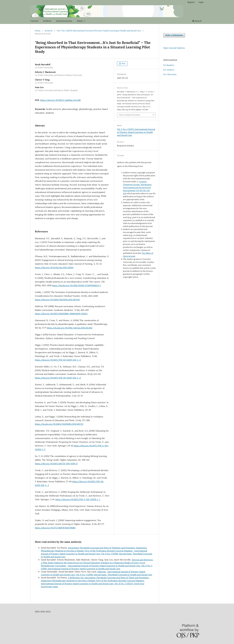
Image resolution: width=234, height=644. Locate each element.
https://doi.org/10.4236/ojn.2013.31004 (54, 268)
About (80, 21)
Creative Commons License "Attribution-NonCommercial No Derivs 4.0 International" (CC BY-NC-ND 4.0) (138, 187)
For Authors (169, 70)
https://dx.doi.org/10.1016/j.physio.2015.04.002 (70, 328)
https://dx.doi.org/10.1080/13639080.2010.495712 (59, 424)
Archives (47, 21)
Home (38, 31)
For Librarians (170, 74)
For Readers (169, 65)
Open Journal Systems (174, 48)
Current (34, 21)
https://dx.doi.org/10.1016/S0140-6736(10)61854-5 (76, 285)
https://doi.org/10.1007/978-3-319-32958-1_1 (78, 499)
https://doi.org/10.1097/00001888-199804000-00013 (61, 314)
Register (191, 2)
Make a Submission (174, 35)
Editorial (102, 572)
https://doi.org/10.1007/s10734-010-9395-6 (56, 464)
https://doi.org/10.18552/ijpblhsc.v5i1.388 (60, 100)
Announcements (64, 21)
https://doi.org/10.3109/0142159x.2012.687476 (57, 300)
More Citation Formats (130, 115)
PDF (123, 64)
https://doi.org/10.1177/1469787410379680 (55, 528)
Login (201, 2)
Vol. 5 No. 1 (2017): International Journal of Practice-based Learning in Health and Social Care (99, 31)
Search (197, 21)
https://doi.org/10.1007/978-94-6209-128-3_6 (58, 360)
